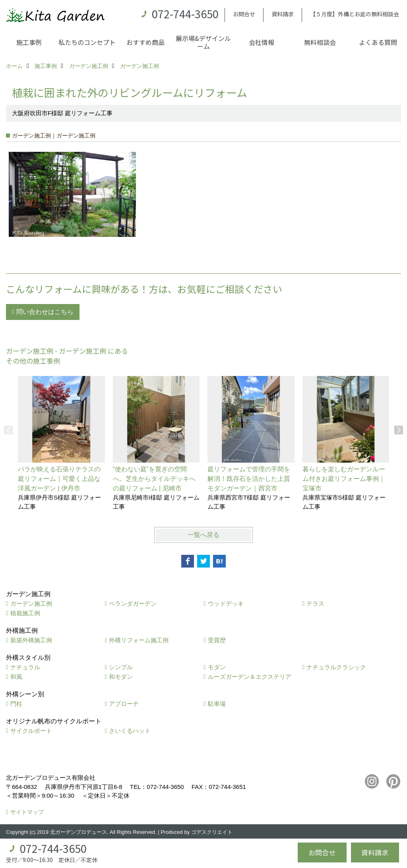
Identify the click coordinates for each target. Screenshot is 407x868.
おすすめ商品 (145, 42)
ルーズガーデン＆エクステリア (250, 677)
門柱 (16, 704)
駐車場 (217, 704)
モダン (217, 667)
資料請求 (283, 14)
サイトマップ (27, 812)
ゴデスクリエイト (212, 832)
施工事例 (29, 42)
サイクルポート (31, 731)
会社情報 (262, 42)
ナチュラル (25, 667)
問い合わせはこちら (45, 312)
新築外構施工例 (31, 640)
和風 (16, 677)
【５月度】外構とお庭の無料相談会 (355, 14)
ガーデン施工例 (31, 604)
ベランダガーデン (133, 604)
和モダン (121, 677)
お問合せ (244, 14)
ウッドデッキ (226, 604)
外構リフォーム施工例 (139, 640)
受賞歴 (217, 640)
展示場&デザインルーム (203, 42)
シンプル (121, 667)
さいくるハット (130, 731)
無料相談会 (320, 42)
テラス (315, 604)
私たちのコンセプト (87, 42)
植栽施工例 (25, 613)
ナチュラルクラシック (336, 667)
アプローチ (124, 704)
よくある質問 (378, 42)
